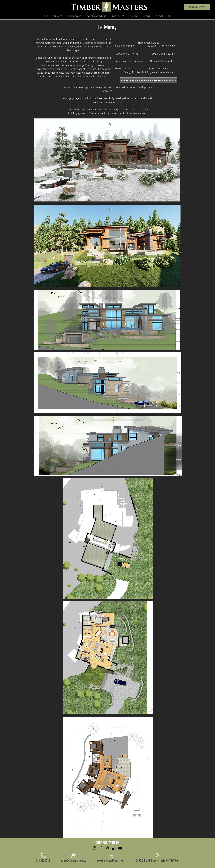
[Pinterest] (107, 848)
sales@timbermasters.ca (74, 861)
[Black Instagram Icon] (95, 848)
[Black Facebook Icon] (101, 848)
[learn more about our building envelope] (149, 80)
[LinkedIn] (114, 848)
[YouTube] (120, 848)
